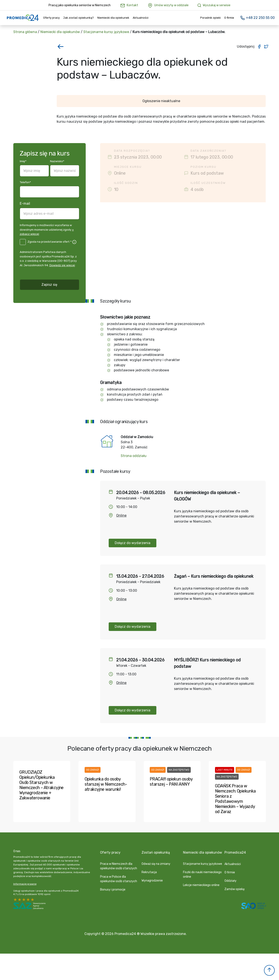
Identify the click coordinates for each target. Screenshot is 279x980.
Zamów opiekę (235, 889)
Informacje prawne (25, 884)
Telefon (25, 182)
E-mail (25, 203)
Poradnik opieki (210, 18)
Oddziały (230, 881)
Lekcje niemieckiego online (201, 885)
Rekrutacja (149, 872)
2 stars (28, 900)
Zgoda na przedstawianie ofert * (50, 242)
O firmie (229, 18)
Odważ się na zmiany (156, 864)
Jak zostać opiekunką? (79, 18)
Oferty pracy (51, 18)
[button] (269, 970)
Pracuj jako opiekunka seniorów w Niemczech (80, 5)
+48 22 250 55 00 (257, 18)
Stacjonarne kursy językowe (106, 32)
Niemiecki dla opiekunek (113, 18)
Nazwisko (57, 161)
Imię (23, 161)
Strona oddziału (134, 456)
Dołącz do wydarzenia (133, 543)
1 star (33, 900)
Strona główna (25, 32)
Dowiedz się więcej (62, 265)
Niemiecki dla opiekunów (60, 32)
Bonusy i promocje (113, 889)
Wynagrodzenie (152, 880)
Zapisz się (49, 285)
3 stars (24, 900)
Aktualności (141, 18)
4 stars (20, 900)
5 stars (15, 900)
